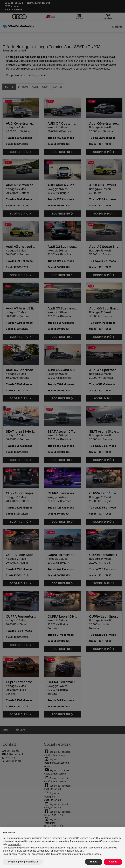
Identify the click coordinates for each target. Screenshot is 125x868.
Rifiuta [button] (94, 862)
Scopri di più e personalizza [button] (23, 862)
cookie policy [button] (14, 844)
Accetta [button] (113, 862)
